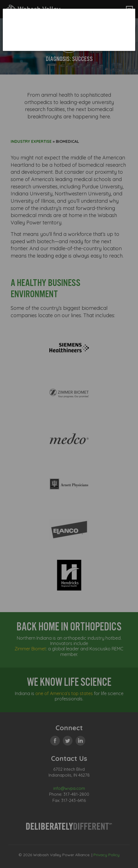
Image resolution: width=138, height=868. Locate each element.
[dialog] (69, 30)
